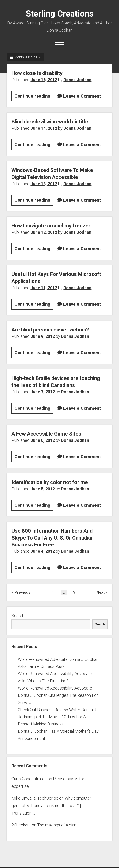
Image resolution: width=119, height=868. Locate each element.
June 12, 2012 (44, 232)
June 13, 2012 (44, 184)
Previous (22, 592)
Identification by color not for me (50, 482)
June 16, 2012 (44, 80)
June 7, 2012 (43, 392)
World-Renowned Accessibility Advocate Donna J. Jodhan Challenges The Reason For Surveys (58, 695)
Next (101, 592)
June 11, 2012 (44, 288)
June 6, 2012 (43, 440)
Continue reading (34, 97)
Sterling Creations (60, 14)
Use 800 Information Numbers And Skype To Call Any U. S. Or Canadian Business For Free (53, 538)
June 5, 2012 (43, 489)
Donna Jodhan (77, 80)
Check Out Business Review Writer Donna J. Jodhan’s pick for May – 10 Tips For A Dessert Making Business (57, 717)
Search (18, 615)
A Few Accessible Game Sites (46, 434)
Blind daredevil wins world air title (50, 122)
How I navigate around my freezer (51, 226)
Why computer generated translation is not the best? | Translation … (51, 806)
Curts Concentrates (29, 779)
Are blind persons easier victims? (50, 330)
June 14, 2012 (44, 128)
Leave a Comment (82, 96)
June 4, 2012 (43, 551)
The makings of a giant (58, 825)
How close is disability (37, 73)
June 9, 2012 (43, 336)
